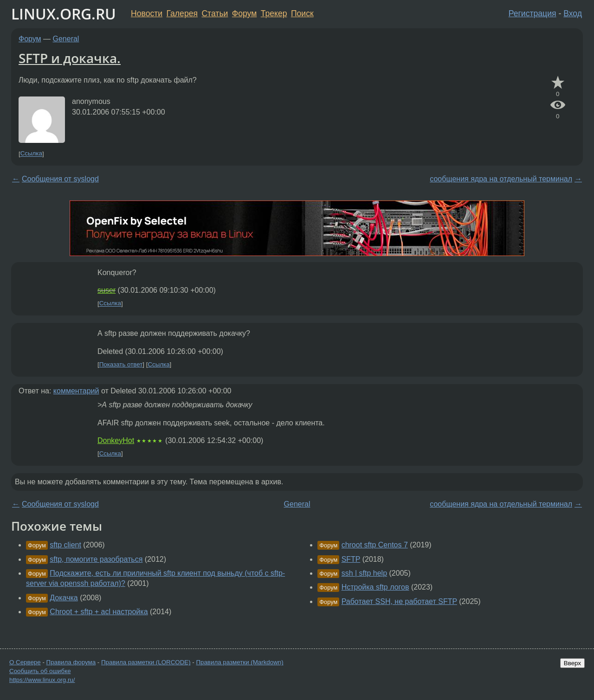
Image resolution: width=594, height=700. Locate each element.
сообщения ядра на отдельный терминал (501, 179)
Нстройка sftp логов (375, 587)
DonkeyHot (116, 440)
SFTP (351, 559)
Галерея (182, 13)
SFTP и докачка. (70, 58)
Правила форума (71, 662)
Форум (244, 13)
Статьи (215, 13)
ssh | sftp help (364, 573)
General (66, 39)
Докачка (64, 598)
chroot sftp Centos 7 (375, 545)
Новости (147, 13)
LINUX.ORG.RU (64, 14)
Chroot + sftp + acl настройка (99, 612)
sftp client (65, 545)
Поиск (302, 13)
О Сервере (25, 662)
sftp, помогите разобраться (96, 559)
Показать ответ (121, 364)
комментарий (76, 391)
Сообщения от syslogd (60, 179)
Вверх (572, 663)
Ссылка (31, 154)
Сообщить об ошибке (40, 671)
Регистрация (533, 13)
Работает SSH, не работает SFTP (399, 601)
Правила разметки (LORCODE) (146, 662)
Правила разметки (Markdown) (239, 662)
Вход (573, 13)
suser (107, 290)
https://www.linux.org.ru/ (42, 680)
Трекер (274, 13)
